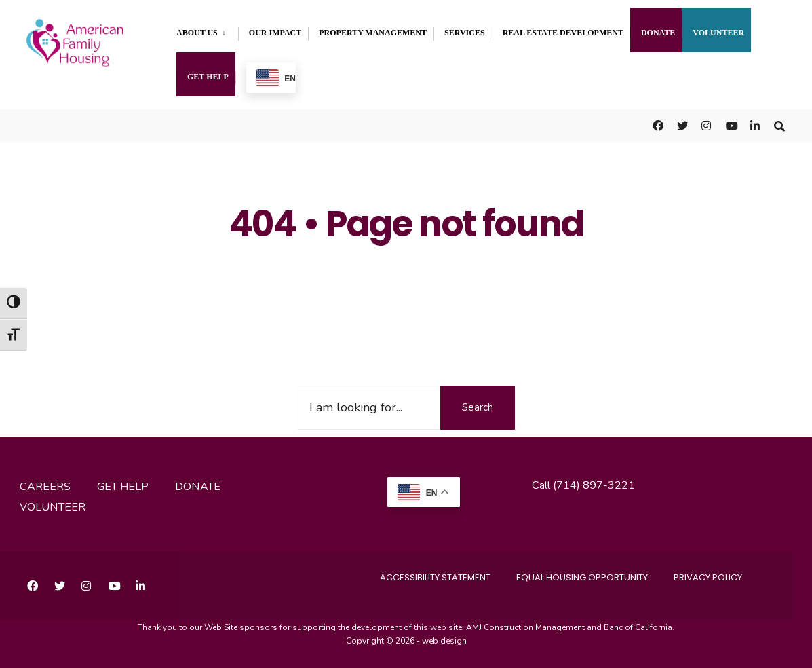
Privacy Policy (708, 577)
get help (123, 487)
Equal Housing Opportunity (582, 577)
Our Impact (275, 33)
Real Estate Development (563, 33)
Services (465, 33)
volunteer (53, 507)
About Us (197, 33)
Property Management (373, 33)
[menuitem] (207, 30)
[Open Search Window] (779, 125)
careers (45, 487)
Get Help (208, 77)
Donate (658, 33)
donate (198, 487)
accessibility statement (435, 577)
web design (444, 641)
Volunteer (718, 33)
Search (478, 407)
